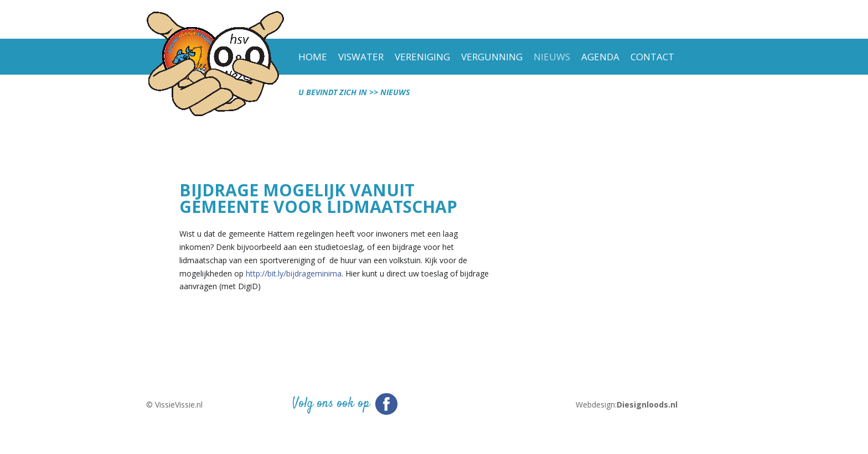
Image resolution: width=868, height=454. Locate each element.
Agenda (600, 57)
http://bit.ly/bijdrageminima (294, 273)
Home (313, 57)
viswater (361, 57)
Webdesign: (627, 405)
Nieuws (552, 57)
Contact (652, 57)
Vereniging (422, 57)
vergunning (492, 57)
